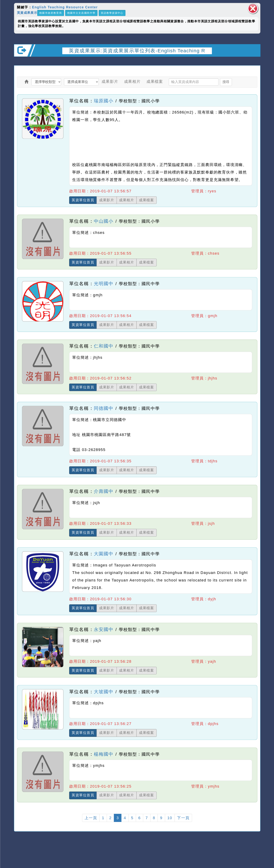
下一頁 (183, 818)
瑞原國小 (104, 101)
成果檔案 (155, 81)
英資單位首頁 (83, 200)
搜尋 (226, 82)
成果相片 (132, 81)
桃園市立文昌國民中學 (81, 13)
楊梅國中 (104, 754)
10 (170, 818)
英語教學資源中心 (112, 13)
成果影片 (110, 81)
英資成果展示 (27, 13)
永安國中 (104, 629)
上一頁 (91, 818)
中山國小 (104, 221)
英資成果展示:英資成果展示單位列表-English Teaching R (137, 50)
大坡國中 (104, 692)
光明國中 (104, 284)
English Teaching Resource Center (65, 7)
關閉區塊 (253, 9)
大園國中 (104, 554)
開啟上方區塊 (254, 62)
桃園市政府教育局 (51, 13)
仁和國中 (104, 346)
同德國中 (104, 408)
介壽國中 (104, 491)
